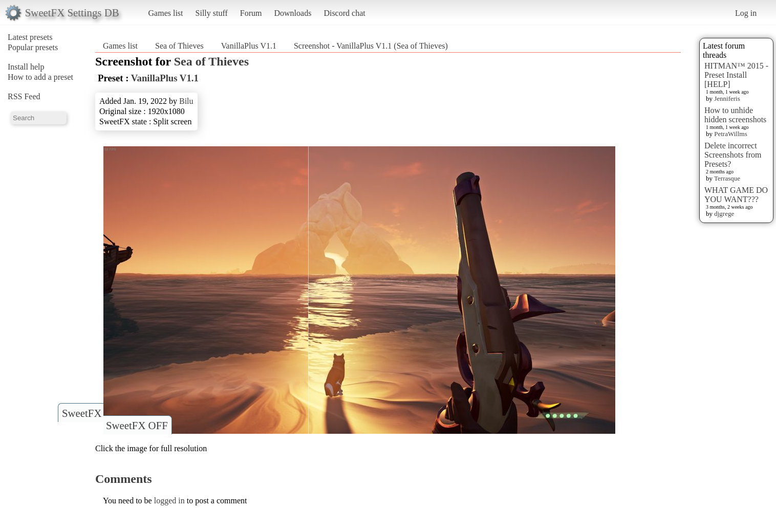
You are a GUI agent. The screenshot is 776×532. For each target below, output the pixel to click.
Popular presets (33, 47)
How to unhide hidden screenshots (735, 115)
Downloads (293, 13)
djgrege (724, 214)
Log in (746, 13)
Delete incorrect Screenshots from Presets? (733, 155)
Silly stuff (212, 13)
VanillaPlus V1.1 (249, 46)
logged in (169, 501)
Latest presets (30, 37)
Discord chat (344, 13)
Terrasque (727, 178)
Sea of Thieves (179, 46)
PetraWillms (730, 134)
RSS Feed (24, 96)
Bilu (186, 101)
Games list (166, 13)
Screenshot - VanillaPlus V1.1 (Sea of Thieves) (371, 46)
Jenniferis (727, 98)
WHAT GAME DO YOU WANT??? (736, 195)
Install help (26, 67)
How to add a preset (40, 77)
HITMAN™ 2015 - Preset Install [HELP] (736, 75)
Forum (251, 13)
